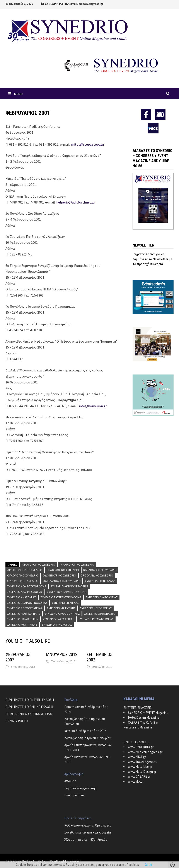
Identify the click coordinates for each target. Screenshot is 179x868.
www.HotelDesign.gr (142, 772)
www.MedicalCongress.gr (145, 752)
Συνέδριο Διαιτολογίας (102, 597)
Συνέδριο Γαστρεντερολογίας (61, 597)
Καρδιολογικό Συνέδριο (100, 570)
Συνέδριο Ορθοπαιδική (100, 614)
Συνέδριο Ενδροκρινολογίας (27, 603)
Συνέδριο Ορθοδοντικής (62, 614)
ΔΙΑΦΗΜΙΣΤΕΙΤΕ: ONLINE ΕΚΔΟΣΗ (29, 707)
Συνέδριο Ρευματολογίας (96, 619)
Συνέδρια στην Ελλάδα (100, 581)
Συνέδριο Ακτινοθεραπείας (69, 586)
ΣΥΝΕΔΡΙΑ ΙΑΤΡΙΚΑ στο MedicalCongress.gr (72, 4)
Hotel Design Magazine (144, 717)
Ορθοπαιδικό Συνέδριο (97, 575)
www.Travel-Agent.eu (143, 762)
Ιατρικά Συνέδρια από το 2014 (85, 731)
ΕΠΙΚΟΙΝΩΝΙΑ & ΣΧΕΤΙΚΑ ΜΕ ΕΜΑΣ (29, 714)
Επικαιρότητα (74, 795)
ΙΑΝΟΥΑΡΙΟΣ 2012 (62, 654)
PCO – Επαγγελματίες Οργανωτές (88, 825)
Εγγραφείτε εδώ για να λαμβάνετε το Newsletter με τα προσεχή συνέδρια (152, 259)
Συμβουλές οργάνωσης (80, 788)
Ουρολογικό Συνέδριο (23, 581)
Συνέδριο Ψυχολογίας (57, 625)
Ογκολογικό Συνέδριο (23, 575)
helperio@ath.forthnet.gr (76, 202)
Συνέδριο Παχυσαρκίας (58, 619)
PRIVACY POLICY (17, 721)
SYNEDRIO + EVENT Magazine (148, 713)
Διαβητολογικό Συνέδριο (25, 570)
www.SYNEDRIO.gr (141, 747)
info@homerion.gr (93, 406)
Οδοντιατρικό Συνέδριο (59, 575)
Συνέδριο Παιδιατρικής (23, 619)
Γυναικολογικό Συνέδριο (77, 564)
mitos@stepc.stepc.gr (88, 144)
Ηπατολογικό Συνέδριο (63, 570)
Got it (149, 865)
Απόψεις (70, 781)
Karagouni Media (18, 861)
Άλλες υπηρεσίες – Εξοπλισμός (86, 840)
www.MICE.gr (137, 757)
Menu (15, 94)
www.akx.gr (136, 781)
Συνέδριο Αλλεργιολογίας (25, 592)
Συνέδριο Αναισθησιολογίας (67, 592)
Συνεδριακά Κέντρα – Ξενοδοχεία (88, 832)
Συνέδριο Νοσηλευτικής (24, 614)
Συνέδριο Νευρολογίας (96, 608)
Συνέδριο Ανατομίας (22, 597)
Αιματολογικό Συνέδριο (38, 564)
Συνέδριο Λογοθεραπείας (25, 608)
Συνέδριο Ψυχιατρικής (22, 625)
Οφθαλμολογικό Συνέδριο (62, 581)
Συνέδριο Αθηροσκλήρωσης (27, 586)
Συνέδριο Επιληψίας (65, 603)
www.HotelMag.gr (140, 767)
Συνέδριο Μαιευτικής (61, 608)
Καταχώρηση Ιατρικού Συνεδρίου (88, 738)
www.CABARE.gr (139, 776)
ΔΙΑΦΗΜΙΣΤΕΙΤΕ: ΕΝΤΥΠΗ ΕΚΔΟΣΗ (30, 700)
